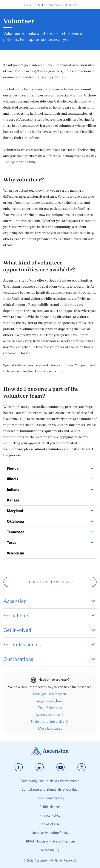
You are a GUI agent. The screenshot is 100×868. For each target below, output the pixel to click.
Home (28, 5)
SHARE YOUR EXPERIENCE (50, 582)
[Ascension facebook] (19, 767)
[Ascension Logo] (50, 754)
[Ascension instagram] (82, 767)
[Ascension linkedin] (40, 767)
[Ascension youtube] (61, 767)
